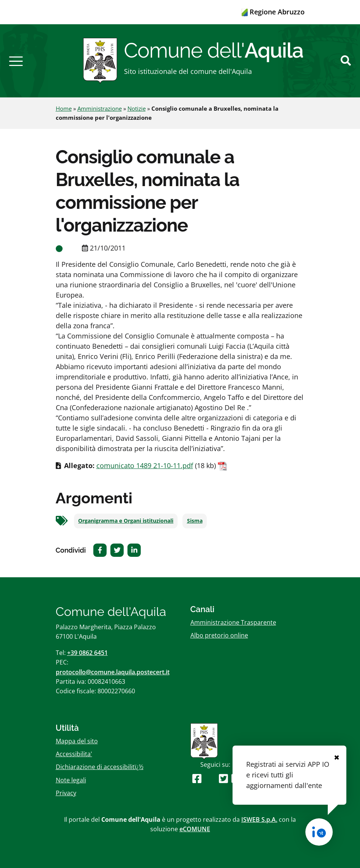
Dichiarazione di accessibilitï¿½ (100, 767)
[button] (16, 61)
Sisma (195, 521)
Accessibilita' (74, 754)
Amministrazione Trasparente (233, 622)
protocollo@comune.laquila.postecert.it (113, 672)
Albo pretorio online (219, 635)
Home (64, 108)
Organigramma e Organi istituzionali (126, 521)
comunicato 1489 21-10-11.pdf (145, 465)
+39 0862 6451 (87, 653)
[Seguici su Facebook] (197, 778)
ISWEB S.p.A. (259, 819)
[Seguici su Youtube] (210, 778)
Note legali (71, 780)
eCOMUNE (195, 829)
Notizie (137, 108)
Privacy (66, 793)
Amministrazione (100, 108)
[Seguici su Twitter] (223, 778)
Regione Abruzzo (273, 12)
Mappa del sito (77, 741)
